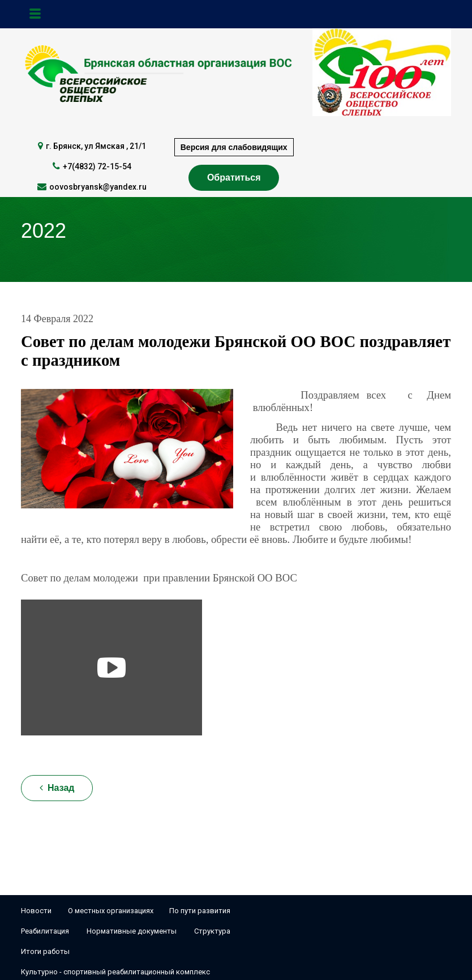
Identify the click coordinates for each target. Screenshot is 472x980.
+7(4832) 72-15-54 (97, 166)
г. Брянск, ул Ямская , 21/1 (96, 146)
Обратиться (234, 177)
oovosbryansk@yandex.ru (98, 187)
